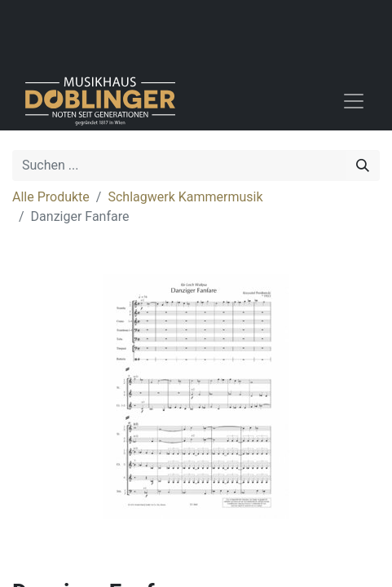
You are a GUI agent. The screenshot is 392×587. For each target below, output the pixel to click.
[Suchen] (363, 166)
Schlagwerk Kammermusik (185, 197)
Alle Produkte (51, 197)
